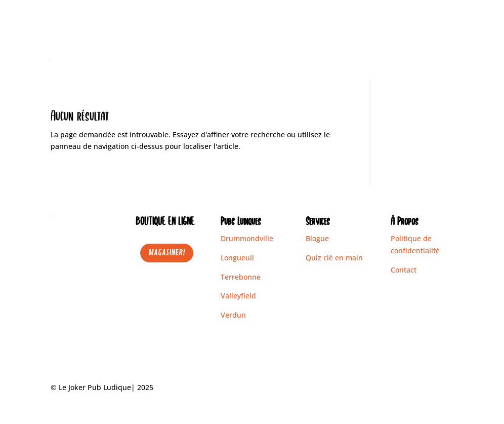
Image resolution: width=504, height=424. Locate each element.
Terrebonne (241, 277)
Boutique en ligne (280, 60)
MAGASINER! (167, 253)
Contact (440, 60)
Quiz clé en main (334, 258)
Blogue (405, 60)
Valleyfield (238, 296)
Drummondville (247, 238)
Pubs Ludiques (347, 60)
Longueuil (237, 258)
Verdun (233, 315)
